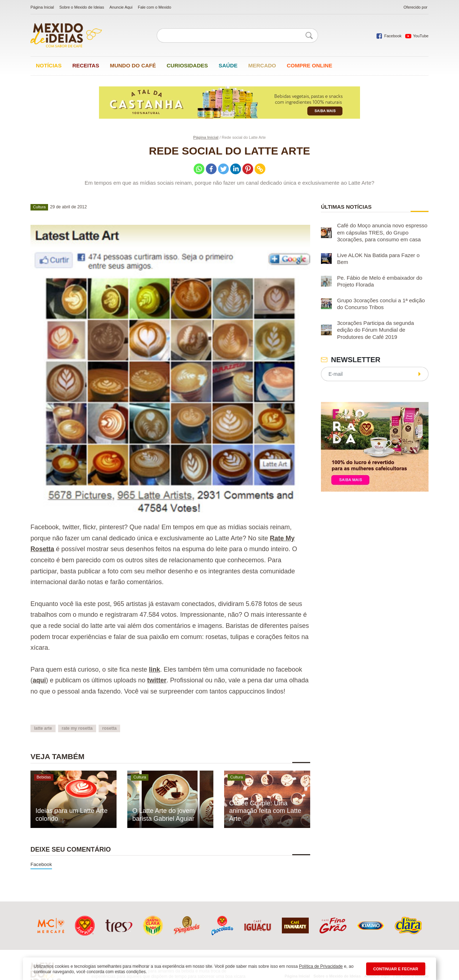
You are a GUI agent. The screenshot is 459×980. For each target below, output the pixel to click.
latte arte (43, 728)
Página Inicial (42, 7)
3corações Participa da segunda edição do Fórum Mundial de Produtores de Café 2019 (375, 330)
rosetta (109, 728)
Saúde (228, 65)
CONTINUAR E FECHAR (396, 969)
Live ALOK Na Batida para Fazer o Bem (378, 259)
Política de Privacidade (321, 966)
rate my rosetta (77, 728)
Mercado (262, 65)
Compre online (310, 65)
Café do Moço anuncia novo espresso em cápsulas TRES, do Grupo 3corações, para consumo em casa (382, 232)
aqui (39, 680)
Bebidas (44, 777)
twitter (157, 680)
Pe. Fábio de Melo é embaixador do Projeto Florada (380, 281)
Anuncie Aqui (121, 7)
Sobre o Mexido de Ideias (82, 7)
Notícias (49, 65)
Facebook (41, 864)
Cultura (39, 207)
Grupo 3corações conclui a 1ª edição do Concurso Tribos (381, 304)
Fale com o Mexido (154, 7)
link (154, 669)
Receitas (86, 65)
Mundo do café (133, 65)
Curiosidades (187, 65)
